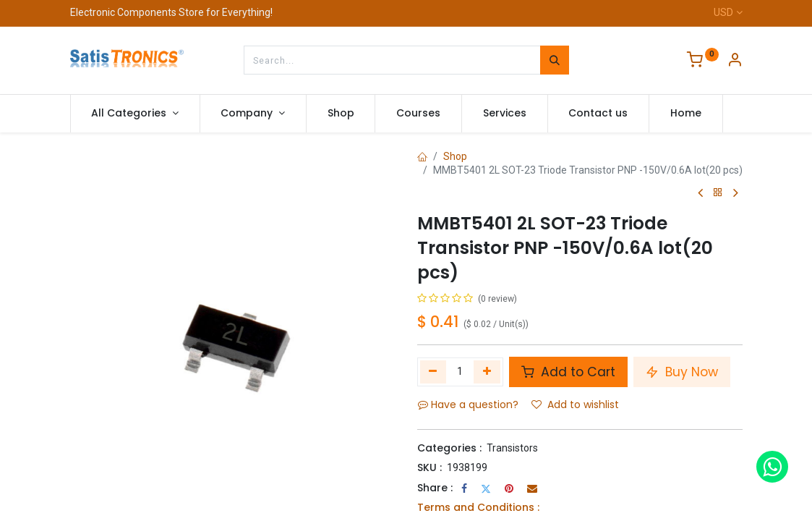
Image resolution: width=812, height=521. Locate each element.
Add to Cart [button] (568, 372)
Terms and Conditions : (478, 507)
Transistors (512, 448)
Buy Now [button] (682, 372)
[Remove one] (433, 372)
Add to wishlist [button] (575, 404)
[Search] (555, 60)
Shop (455, 156)
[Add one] (487, 372)
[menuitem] (341, 114)
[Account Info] (735, 62)
